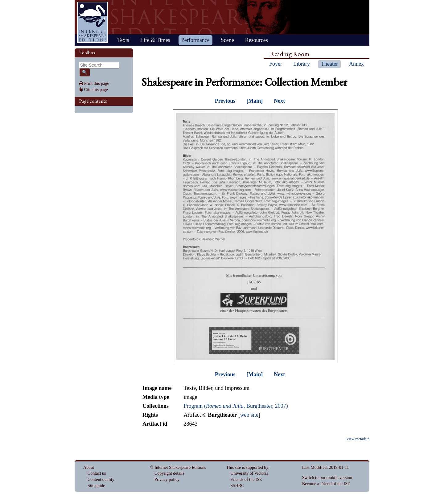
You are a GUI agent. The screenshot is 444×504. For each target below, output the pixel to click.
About (89, 467)
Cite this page (96, 90)
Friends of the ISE (246, 479)
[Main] (255, 101)
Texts (123, 40)
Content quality (101, 479)
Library (302, 64)
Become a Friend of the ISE (326, 484)
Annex (356, 64)
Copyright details (169, 473)
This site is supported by (247, 467)
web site (249, 415)
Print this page (97, 83)
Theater (329, 64)
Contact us (97, 473)
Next (279, 101)
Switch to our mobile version (327, 478)
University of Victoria (249, 473)
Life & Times (155, 40)
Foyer (276, 64)
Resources (257, 40)
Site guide (96, 486)
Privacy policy (167, 479)
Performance (195, 40)
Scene (227, 40)
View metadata (358, 439)
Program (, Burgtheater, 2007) (236, 406)
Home (92, 22)
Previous (225, 101)
